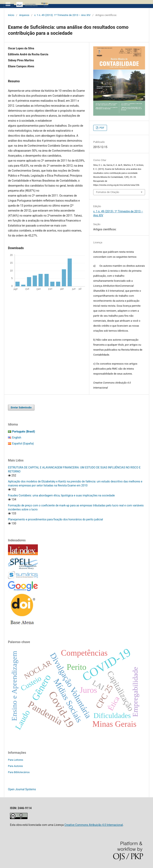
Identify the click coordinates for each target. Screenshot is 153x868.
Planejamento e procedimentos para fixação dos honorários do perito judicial (55, 519)
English (17, 437)
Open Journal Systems (22, 789)
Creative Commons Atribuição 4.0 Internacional (94, 825)
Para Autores (15, 766)
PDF (102, 128)
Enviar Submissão (21, 407)
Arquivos (24, 15)
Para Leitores (16, 760)
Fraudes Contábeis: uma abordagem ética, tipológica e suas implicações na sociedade (61, 495)
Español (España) (23, 443)
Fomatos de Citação (108, 192)
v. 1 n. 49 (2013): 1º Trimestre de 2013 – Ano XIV (62, 15)
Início (11, 15)
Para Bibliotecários (19, 772)
